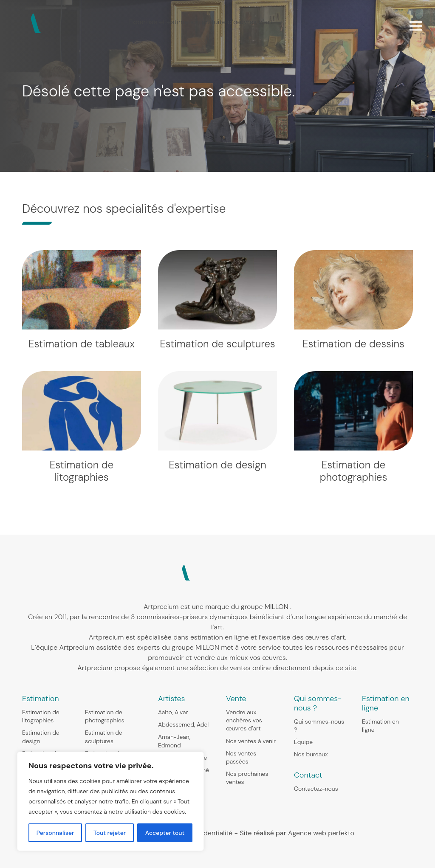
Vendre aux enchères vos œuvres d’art (244, 720)
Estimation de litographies (41, 716)
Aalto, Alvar (173, 712)
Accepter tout (165, 833)
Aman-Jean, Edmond (174, 741)
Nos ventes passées (241, 757)
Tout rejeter (110, 833)
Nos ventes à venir (251, 741)
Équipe (303, 742)
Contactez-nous (316, 789)
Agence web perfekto (321, 833)
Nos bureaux (311, 754)
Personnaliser (55, 833)
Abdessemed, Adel (183, 724)
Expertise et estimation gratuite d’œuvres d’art (201, 22)
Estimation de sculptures (104, 737)
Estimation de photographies (105, 716)
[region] (110, 801)
